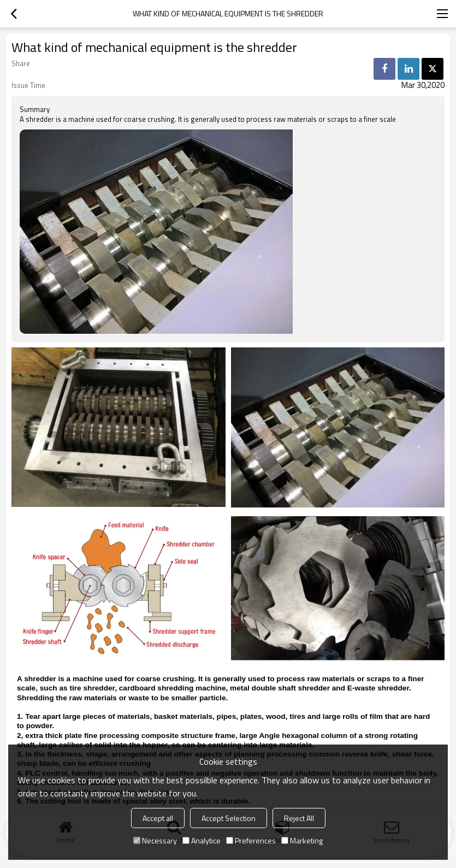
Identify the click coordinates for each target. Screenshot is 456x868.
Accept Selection (229, 818)
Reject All (299, 818)
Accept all (158, 818)
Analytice (202, 840)
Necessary (155, 840)
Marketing (302, 840)
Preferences (251, 840)
